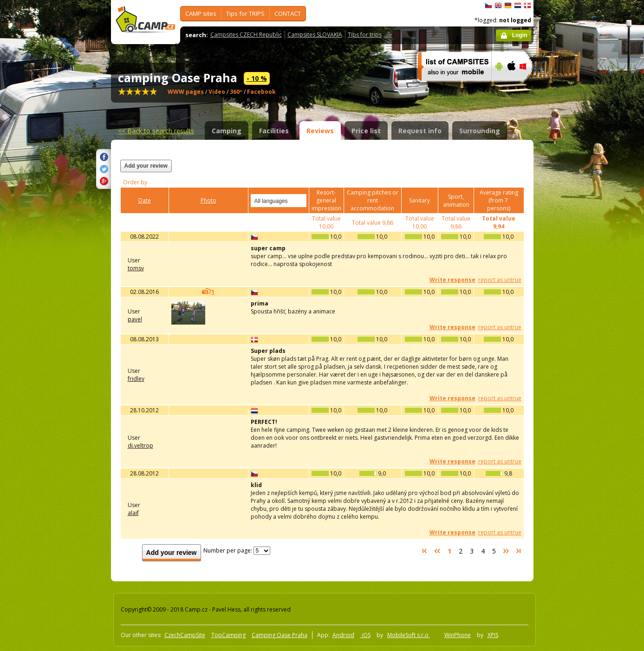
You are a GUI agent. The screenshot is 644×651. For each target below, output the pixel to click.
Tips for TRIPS (245, 13)
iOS (365, 635)
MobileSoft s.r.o (409, 635)
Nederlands (518, 6)
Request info (420, 131)
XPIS (493, 635)
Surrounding (480, 131)
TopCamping (228, 635)
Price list (366, 131)
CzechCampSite (185, 635)
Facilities (274, 131)
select (300, 201)
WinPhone (458, 635)
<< (156, 131)
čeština (488, 6)
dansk (527, 6)
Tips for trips (365, 35)
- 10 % (257, 78)
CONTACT (288, 13)
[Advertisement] (572, 279)
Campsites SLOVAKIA (315, 35)
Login (520, 35)
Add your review (146, 166)
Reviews (320, 131)
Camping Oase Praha (280, 635)
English (498, 6)
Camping (227, 131)
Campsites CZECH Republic (246, 35)
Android (343, 635)
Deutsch (508, 6)
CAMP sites (201, 13)
